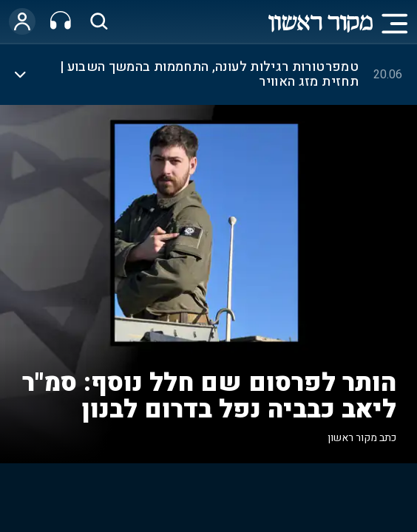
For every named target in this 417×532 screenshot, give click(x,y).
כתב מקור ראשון (362, 438)
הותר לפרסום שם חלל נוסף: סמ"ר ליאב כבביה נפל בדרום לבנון (209, 396)
